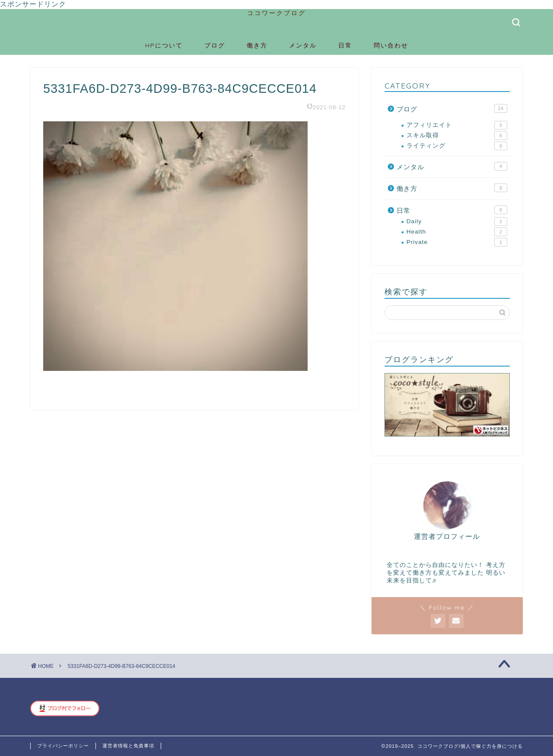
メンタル (303, 45)
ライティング (457, 146)
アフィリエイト (457, 125)
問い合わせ (391, 45)
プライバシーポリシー (63, 746)
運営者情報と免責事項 (128, 746)
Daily (457, 221)
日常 (345, 45)
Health (457, 232)
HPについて (164, 45)
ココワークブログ (276, 13)
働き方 (257, 45)
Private (457, 242)
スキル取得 (457, 136)
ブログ (215, 45)
